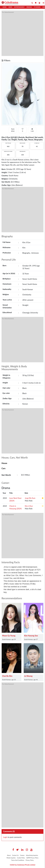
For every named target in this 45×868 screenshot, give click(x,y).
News (10, 7)
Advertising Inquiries (32, 855)
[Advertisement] (22, 33)
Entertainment (19, 7)
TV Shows (37, 7)
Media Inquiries (11, 858)
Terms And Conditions (18, 860)
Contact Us (15, 855)
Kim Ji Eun (29, 506)
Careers (22, 855)
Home (4, 7)
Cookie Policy (21, 858)
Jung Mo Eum (30, 498)
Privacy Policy (30, 860)
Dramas (29, 7)
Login (5, 837)
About (9, 855)
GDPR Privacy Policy (32, 858)
